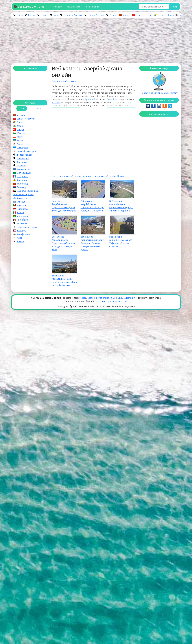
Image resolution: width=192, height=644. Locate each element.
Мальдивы (22, 216)
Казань (183, 15)
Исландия (22, 223)
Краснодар (22, 180)
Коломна (21, 166)
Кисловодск (23, 158)
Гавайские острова (27, 227)
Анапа (20, 140)
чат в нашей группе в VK (114, 301)
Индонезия (23, 209)
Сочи (160, 15)
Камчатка (22, 198)
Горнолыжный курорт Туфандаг (75, 176)
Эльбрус (21, 202)
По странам (73, 7)
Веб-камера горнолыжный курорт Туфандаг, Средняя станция (121, 242)
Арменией (90, 99)
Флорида (21, 231)
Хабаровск (22, 176)
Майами (107, 298)
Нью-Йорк (22, 220)
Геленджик (22, 148)
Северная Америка (73, 15)
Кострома (22, 162)
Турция (21, 130)
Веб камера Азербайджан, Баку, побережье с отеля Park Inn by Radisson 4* (64, 280)
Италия (21, 213)
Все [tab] (39, 109)
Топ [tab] (22, 109)
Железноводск (24, 155)
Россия (32, 15)
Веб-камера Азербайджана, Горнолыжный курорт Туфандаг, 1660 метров (64, 206)
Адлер (20, 144)
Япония (21, 241)
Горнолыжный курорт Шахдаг (109, 176)
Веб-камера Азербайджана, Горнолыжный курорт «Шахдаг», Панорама (92, 206)
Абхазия (21, 133)
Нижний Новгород (26, 151)
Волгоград (22, 184)
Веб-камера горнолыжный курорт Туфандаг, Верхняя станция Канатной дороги (92, 243)
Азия (56, 15)
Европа (44, 15)
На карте (58, 7)
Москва (126, 15)
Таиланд (21, 187)
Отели (20, 15)
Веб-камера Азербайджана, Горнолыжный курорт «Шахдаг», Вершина (121, 206)
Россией (56, 102)
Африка (113, 15)
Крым (171, 15)
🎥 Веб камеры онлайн (29, 7)
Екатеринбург (24, 173)
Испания (131, 298)
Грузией (110, 99)
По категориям (92, 7)
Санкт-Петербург (144, 15)
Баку (54, 176)
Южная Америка (96, 15)
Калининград (24, 169)
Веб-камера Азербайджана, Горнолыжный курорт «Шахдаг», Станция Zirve (63, 243)
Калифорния (23, 234)
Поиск (174, 7)
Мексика (21, 205)
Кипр (19, 238)
